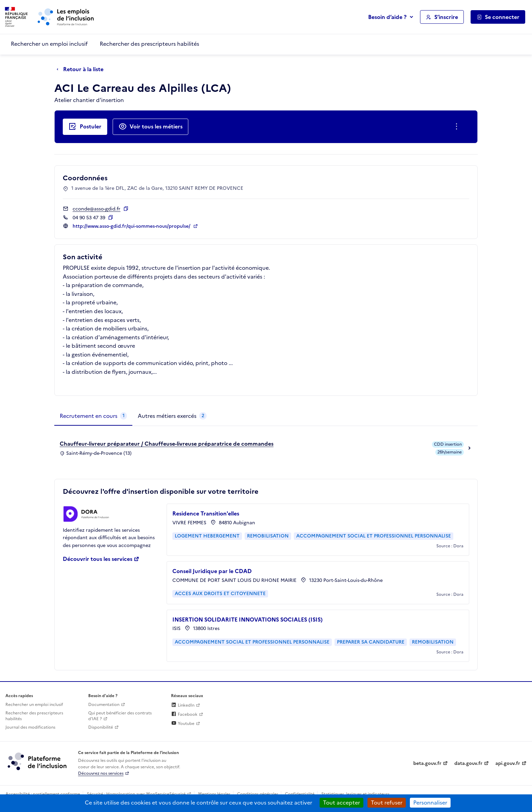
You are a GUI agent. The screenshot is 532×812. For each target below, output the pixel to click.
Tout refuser (387, 803)
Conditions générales (258, 794)
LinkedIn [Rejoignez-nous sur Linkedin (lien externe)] (183, 705)
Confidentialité (300, 794)
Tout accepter (341, 803)
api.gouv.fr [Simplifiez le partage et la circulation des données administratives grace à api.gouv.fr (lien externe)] (508, 763)
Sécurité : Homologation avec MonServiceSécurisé (136, 794)
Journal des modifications (30, 727)
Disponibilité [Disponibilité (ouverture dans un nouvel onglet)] (101, 727)
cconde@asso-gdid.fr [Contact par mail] (97, 209)
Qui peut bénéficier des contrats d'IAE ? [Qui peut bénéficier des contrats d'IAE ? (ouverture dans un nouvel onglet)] (120, 716)
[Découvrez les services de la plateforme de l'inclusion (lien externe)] (38, 761)
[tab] (93, 416)
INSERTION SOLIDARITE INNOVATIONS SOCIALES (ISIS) (248, 620)
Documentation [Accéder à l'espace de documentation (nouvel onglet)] (104, 705)
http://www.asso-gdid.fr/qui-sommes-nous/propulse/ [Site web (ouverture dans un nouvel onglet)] (132, 226)
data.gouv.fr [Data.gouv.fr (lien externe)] (468, 763)
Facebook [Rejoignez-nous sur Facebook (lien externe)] (184, 714)
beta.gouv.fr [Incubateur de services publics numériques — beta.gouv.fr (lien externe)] (427, 763)
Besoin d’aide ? (387, 17)
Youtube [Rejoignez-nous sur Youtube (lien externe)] (183, 724)
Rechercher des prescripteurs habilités (149, 44)
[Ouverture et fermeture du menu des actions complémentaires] (458, 127)
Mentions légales (214, 794)
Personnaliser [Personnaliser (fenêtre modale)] (430, 803)
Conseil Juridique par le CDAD (212, 571)
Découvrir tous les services (98, 559)
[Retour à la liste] (82, 69)
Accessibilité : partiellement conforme (43, 794)
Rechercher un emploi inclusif (49, 44)
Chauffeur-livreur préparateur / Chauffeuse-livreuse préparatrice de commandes (167, 444)
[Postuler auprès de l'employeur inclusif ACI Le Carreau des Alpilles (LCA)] (85, 127)
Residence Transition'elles (206, 513)
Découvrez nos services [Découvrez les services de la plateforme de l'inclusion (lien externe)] (101, 773)
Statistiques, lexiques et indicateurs (355, 794)
